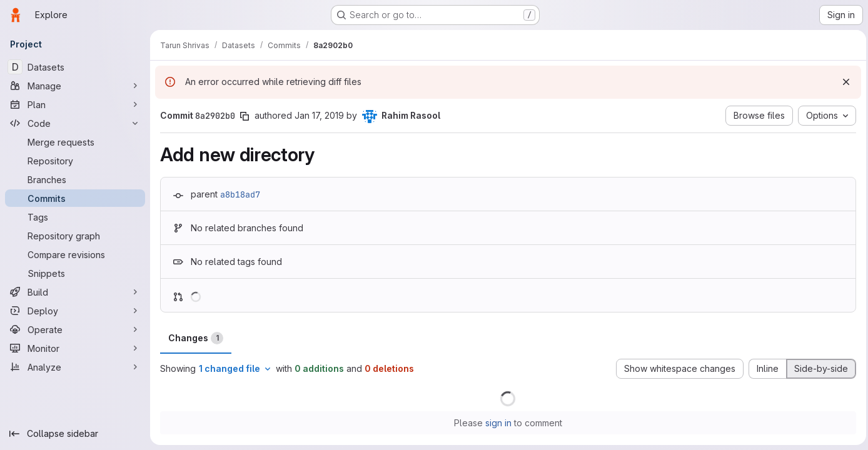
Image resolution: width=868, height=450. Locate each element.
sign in (497, 423)
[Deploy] (75, 311)
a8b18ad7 (240, 194)
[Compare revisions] (75, 254)
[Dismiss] (843, 82)
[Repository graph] (75, 236)
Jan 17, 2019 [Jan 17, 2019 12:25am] (319, 115)
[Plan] (75, 104)
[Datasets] (75, 67)
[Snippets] (75, 273)
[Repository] (75, 161)
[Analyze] (75, 367)
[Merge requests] (75, 142)
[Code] (75, 123)
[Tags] (75, 217)
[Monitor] (75, 348)
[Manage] (75, 86)
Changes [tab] (196, 338)
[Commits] (75, 198)
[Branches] (75, 179)
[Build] (75, 292)
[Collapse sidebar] (75, 434)
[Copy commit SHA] (245, 116)
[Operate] (75, 329)
